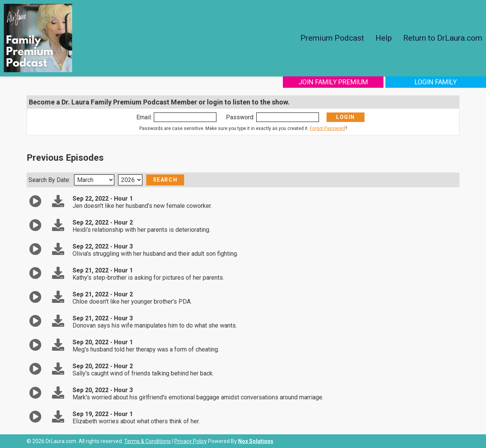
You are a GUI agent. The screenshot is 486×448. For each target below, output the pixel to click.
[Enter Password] (288, 117)
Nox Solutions (256, 441)
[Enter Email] (185, 117)
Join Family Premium (333, 82)
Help (384, 38)
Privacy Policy (191, 441)
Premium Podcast (332, 38)
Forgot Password (327, 128)
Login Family (436, 82)
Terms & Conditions (148, 441)
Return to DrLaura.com (443, 38)
